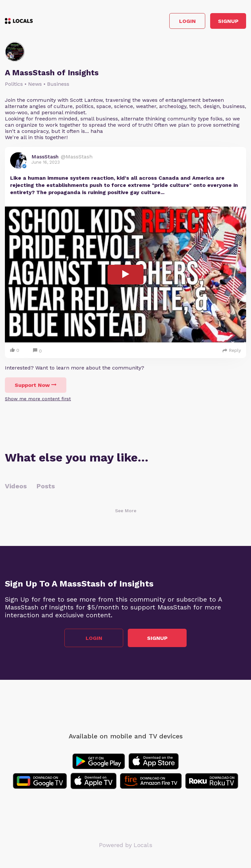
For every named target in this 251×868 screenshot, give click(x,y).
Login (187, 21)
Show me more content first (38, 399)
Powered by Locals (126, 845)
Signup (228, 21)
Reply (232, 350)
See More (126, 511)
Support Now (36, 385)
